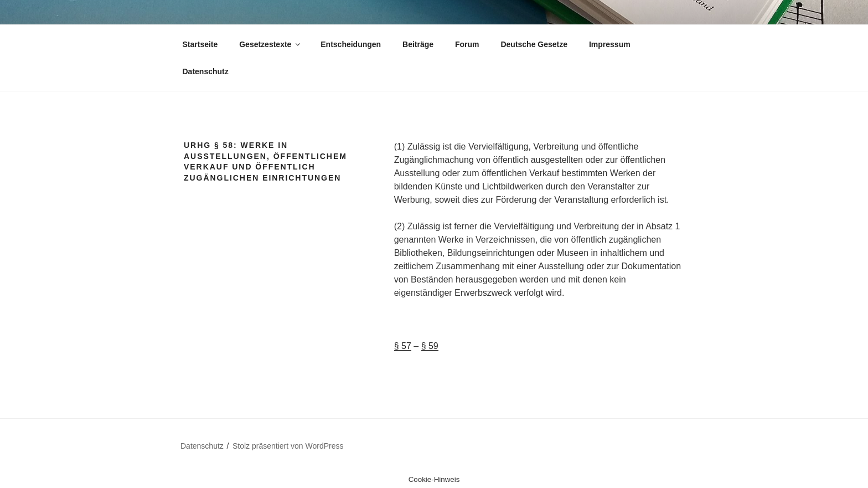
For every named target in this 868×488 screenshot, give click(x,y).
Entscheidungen (351, 44)
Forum (467, 44)
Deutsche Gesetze (534, 44)
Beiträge (418, 44)
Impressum (610, 44)
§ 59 (430, 346)
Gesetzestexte (270, 44)
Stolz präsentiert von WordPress (288, 446)
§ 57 (403, 346)
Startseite (200, 44)
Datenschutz (206, 71)
